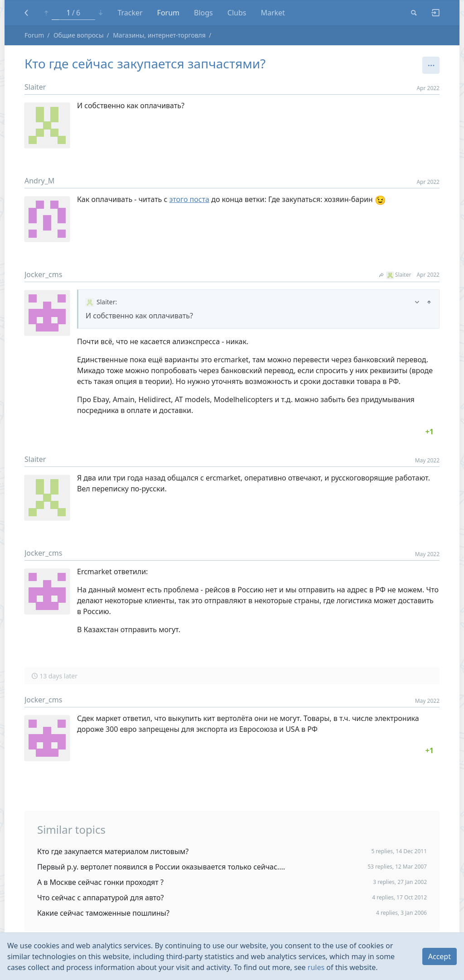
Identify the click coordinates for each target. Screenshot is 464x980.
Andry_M (39, 181)
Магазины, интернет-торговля (159, 35)
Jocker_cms (43, 274)
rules (316, 967)
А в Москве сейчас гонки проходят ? (100, 882)
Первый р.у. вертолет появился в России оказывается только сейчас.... (161, 867)
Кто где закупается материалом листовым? (113, 851)
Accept (440, 956)
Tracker (130, 13)
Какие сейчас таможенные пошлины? (103, 913)
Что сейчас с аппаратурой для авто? (101, 898)
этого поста (189, 199)
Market (273, 13)
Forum (168, 13)
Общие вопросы (79, 35)
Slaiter (35, 87)
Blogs (203, 13)
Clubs (237, 13)
